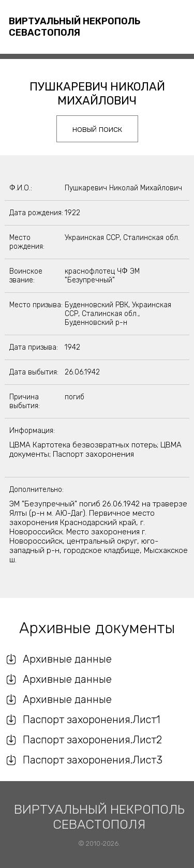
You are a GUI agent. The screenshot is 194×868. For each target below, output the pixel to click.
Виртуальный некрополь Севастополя (74, 27)
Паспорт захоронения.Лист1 (92, 720)
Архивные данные (67, 659)
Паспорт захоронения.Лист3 (93, 760)
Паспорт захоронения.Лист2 (92, 740)
